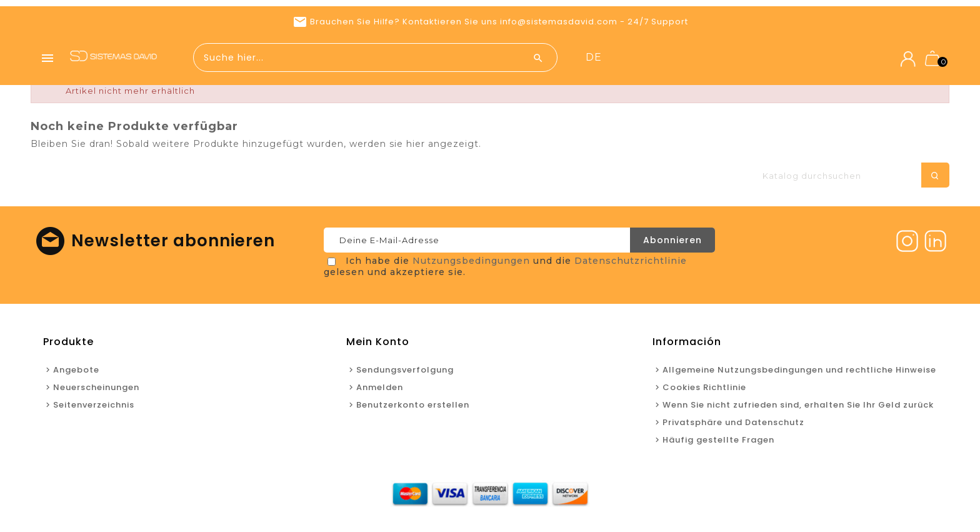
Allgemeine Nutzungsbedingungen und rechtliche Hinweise (799, 373)
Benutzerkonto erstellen (413, 408)
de (841, 57)
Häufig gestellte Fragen (718, 443)
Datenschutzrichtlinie (631, 264)
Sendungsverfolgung (405, 373)
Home (596, 58)
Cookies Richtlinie (704, 390)
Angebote (645, 58)
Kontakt (798, 58)
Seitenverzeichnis (94, 408)
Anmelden (380, 390)
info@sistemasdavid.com (559, 22)
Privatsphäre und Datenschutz (733, 425)
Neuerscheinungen (724, 58)
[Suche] (849, 179)
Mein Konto (378, 345)
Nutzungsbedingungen (471, 264)
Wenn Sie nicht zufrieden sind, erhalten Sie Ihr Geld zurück (798, 408)
